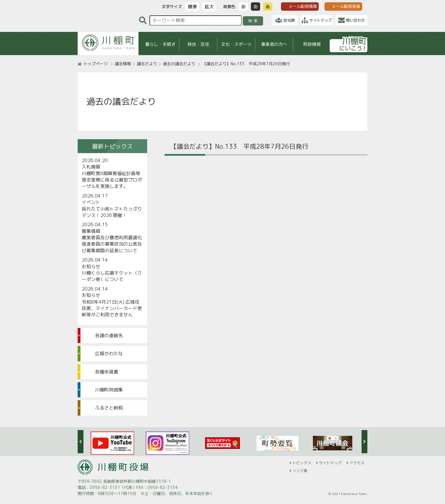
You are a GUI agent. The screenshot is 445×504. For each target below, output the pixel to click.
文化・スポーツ (236, 44)
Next (364, 442)
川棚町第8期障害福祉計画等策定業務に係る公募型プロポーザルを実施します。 (112, 180)
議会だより (147, 64)
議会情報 (123, 64)
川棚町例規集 (109, 390)
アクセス (357, 463)
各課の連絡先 (109, 336)
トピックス (302, 463)
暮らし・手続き (160, 44)
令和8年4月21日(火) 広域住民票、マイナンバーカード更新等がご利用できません (112, 308)
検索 (254, 21)
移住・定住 (198, 44)
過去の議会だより (179, 64)
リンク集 (300, 471)
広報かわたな (109, 353)
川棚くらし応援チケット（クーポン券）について (112, 276)
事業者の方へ (274, 44)
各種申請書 (107, 372)
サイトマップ (330, 463)
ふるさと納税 (109, 408)
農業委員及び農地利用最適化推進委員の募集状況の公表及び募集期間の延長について (112, 244)
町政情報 (312, 44)
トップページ (96, 64)
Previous (81, 442)
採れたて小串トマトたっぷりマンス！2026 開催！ (112, 212)
